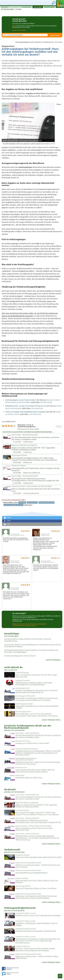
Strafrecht (38, 42)
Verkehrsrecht (49, 42)
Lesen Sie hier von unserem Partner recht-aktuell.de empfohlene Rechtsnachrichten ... (28, 432)
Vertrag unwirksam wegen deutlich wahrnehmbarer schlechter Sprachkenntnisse (28, 640)
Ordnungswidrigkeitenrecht (25, 42)
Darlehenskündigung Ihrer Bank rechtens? (20, 656)
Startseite (5, 7)
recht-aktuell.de (19, 730)
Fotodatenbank (49, 7)
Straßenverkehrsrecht (47, 503)
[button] (32, 518)
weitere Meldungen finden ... (52, 720)
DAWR (52, 144)
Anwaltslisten (27, 7)
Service (19, 9)
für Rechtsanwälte (8, 9)
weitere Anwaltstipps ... (54, 660)
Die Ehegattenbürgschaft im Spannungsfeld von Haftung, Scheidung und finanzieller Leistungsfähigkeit (31, 651)
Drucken (59, 427)
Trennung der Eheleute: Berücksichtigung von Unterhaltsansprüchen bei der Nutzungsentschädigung (33, 646)
